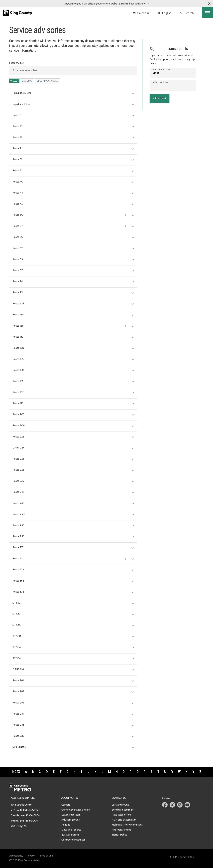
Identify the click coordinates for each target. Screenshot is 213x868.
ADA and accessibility (124, 820)
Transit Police (119, 835)
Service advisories (155, 35)
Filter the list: (17, 63)
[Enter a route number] (73, 70)
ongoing (27, 81)
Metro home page (22, 788)
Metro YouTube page (187, 805)
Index (16, 772)
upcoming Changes (47, 81)
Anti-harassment (121, 830)
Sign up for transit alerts (158, 40)
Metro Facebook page (165, 805)
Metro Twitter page (172, 805)
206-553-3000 (29, 821)
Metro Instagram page (180, 805)
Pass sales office (121, 815)
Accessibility (16, 856)
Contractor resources (73, 840)
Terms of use (45, 856)
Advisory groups (71, 820)
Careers (66, 805)
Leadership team (71, 815)
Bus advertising (70, 835)
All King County (182, 857)
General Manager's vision (76, 810)
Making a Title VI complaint (127, 825)
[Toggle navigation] (208, 13)
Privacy (31, 856)
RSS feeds (150, 45)
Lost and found (120, 805)
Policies (66, 825)
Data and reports (71, 830)
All (15, 81)
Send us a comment (123, 810)
